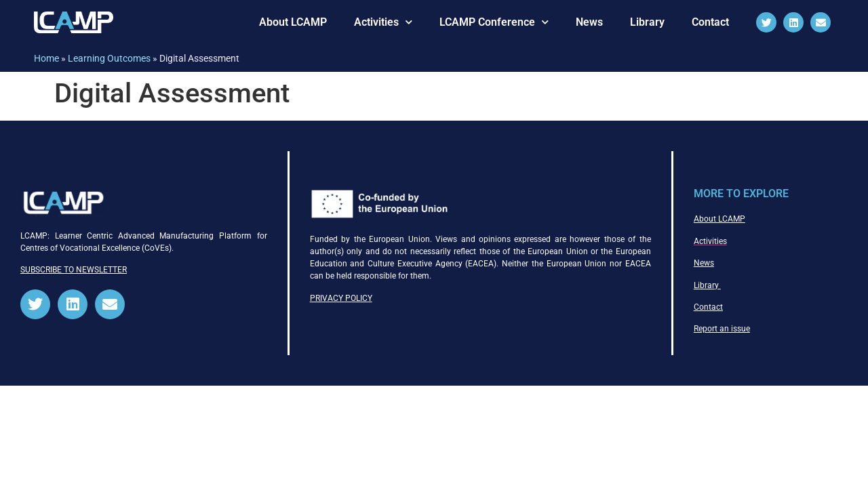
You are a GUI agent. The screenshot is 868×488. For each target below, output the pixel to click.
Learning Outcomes (109, 58)
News (589, 22)
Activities (383, 22)
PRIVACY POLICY (341, 298)
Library (647, 22)
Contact (710, 22)
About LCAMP (293, 22)
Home (46, 58)
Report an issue (722, 329)
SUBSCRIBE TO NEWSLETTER (74, 270)
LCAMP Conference (494, 22)
